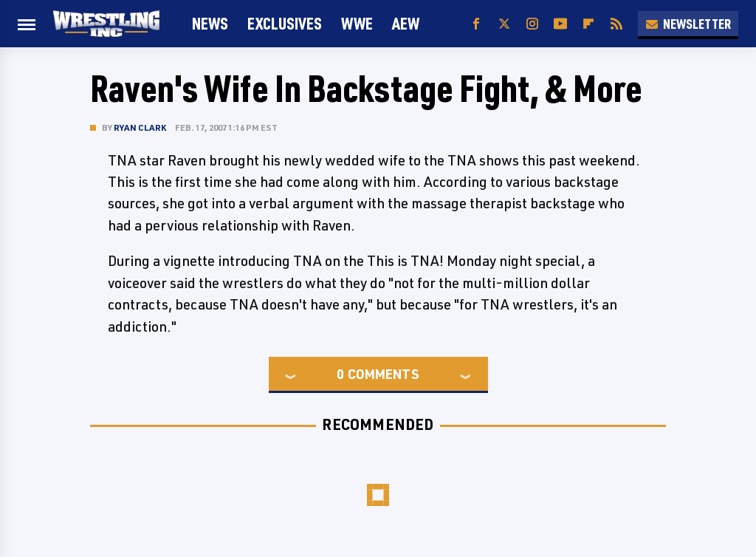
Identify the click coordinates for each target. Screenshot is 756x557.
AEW (406, 23)
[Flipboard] (588, 24)
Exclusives (285, 23)
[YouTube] (560, 24)
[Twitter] (504, 24)
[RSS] (616, 24)
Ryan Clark (140, 127)
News (210, 23)
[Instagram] (532, 24)
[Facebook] (476, 24)
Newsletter (688, 24)
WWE (357, 23)
